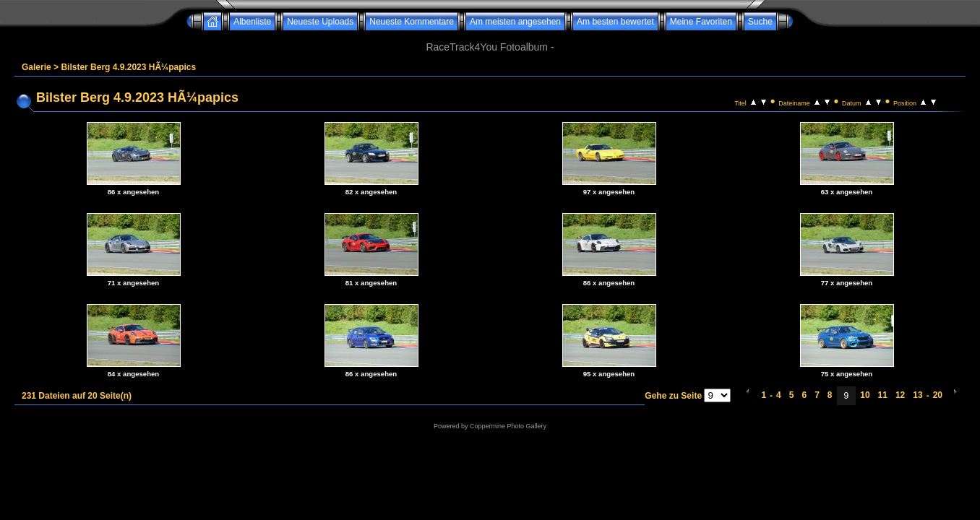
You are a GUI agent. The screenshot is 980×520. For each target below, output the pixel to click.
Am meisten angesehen (515, 22)
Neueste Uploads (320, 22)
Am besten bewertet (615, 22)
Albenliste (252, 22)
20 (938, 395)
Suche (760, 22)
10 (865, 395)
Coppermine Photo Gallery (508, 426)
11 (883, 395)
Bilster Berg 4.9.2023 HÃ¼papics (128, 67)
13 (917, 395)
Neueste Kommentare (412, 22)
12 (900, 395)
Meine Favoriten (701, 22)
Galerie (36, 67)
